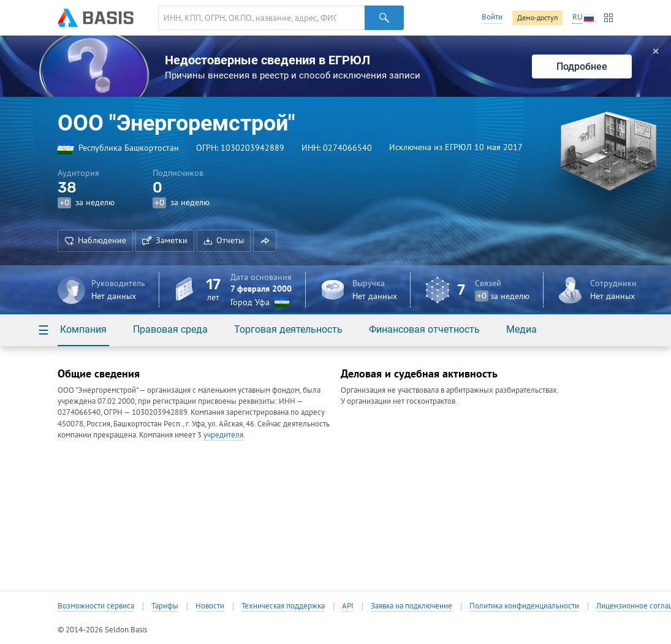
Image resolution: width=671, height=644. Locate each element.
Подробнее (582, 66)
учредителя (223, 435)
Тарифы (165, 606)
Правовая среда (170, 329)
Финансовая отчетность (424, 329)
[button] (265, 241)
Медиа (521, 329)
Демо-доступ (537, 17)
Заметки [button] (165, 240)
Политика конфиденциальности (524, 606)
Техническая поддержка (283, 606)
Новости (210, 606)
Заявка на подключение (411, 606)
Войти (492, 17)
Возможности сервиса (96, 606)
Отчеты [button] (224, 240)
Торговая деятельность (288, 329)
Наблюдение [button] (95, 240)
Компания (83, 329)
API (348, 606)
